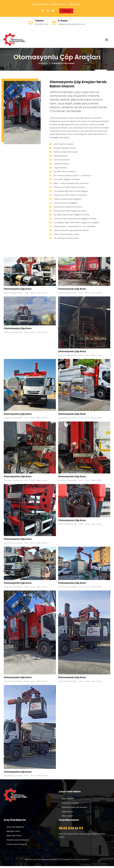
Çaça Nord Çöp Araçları (13, 295)
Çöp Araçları (68, 801)
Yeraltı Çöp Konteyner (17, 846)
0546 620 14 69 (42, 24)
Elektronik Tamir (14, 838)
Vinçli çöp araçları (70, 805)
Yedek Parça (74, 4)
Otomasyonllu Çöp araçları (74, 809)
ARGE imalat (67, 818)
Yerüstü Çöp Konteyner (17, 842)
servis (33, 295)
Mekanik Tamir (13, 833)
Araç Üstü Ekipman (40, 4)
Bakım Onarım (58, 4)
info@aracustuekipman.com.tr (72, 24)
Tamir (26, 295)
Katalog (66, 11)
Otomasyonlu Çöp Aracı (18, 291)
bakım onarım (42, 295)
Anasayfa (43, 64)
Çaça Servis (67, 813)
